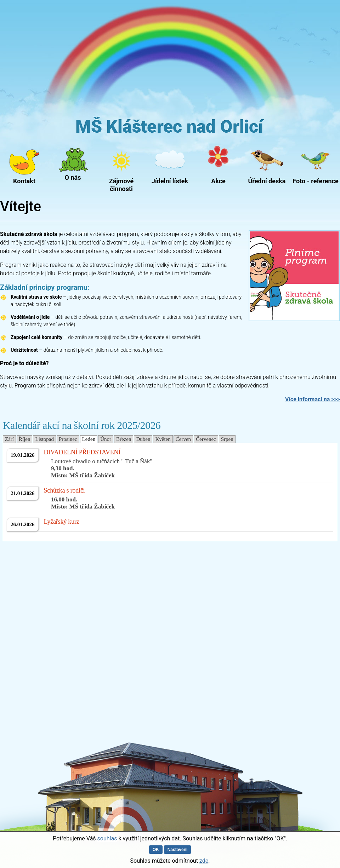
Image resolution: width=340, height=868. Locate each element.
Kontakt (24, 181)
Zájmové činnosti (121, 183)
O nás (73, 177)
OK (156, 850)
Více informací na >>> (313, 399)
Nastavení (178, 850)
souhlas (107, 838)
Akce (218, 181)
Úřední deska (267, 181)
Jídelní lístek (170, 181)
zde (204, 861)
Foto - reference (315, 181)
